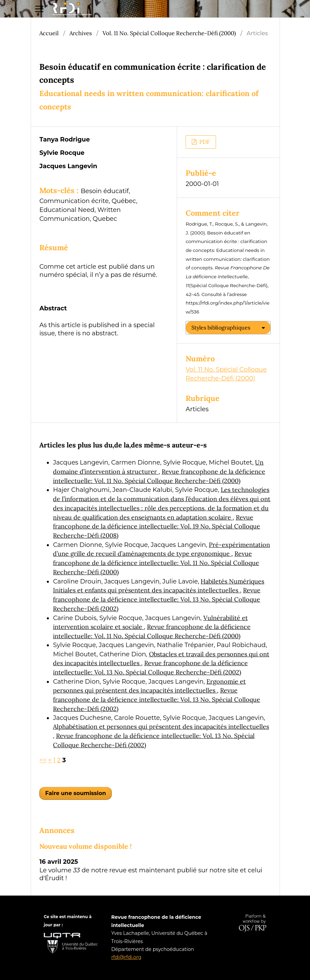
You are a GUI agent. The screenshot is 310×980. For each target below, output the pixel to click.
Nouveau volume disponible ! (85, 846)
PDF (204, 142)
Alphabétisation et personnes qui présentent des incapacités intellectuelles (161, 727)
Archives (81, 33)
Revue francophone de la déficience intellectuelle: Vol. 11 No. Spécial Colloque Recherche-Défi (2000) (156, 563)
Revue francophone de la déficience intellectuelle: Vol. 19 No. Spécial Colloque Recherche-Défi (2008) (157, 526)
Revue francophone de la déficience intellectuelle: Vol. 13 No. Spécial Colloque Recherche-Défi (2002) (157, 599)
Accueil (49, 33)
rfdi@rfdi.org (126, 957)
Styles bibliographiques (221, 327)
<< (43, 760)
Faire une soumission (76, 793)
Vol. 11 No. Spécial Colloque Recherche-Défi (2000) (169, 33)
